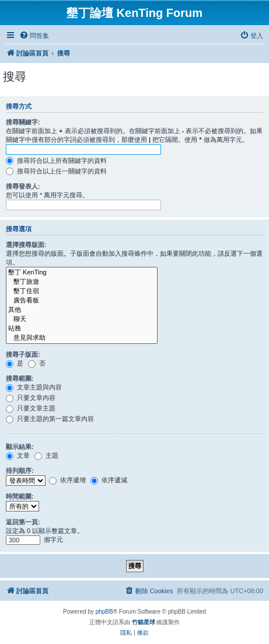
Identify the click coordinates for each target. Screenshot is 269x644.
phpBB (104, 612)
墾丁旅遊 (82, 282)
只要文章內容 (31, 398)
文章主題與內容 (34, 387)
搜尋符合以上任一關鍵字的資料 (56, 171)
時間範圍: (20, 496)
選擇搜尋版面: (26, 245)
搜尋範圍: (20, 378)
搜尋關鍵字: (23, 122)
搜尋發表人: (23, 186)
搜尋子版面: (23, 354)
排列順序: (20, 471)
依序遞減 (109, 480)
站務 (82, 329)
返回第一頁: (23, 522)
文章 (18, 455)
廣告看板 (82, 301)
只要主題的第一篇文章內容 (50, 419)
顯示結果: (20, 447)
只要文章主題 (31, 408)
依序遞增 (67, 480)
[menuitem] (34, 36)
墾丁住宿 (82, 291)
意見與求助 (82, 338)
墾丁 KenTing (82, 273)
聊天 (82, 319)
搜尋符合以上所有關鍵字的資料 (56, 161)
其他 (82, 310)
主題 (46, 455)
